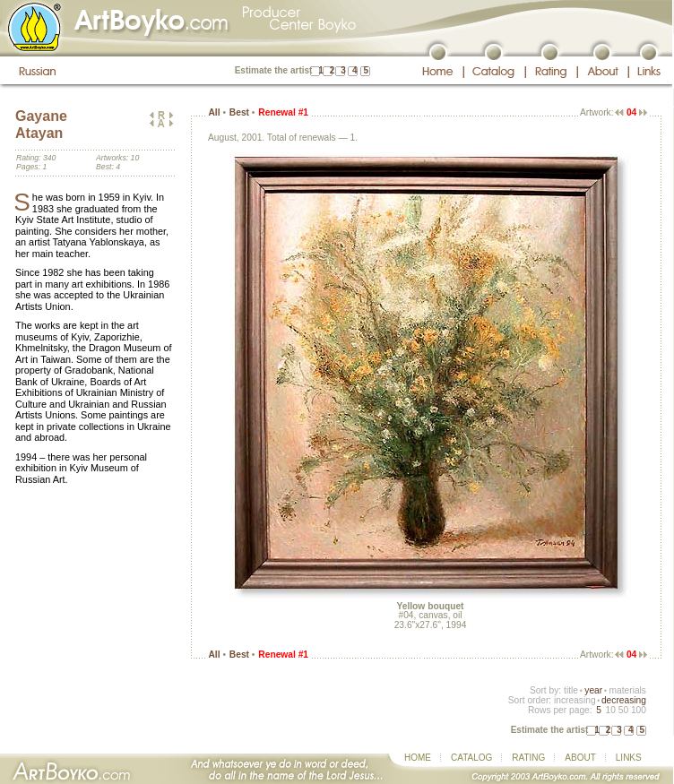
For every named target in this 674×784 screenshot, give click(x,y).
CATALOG (471, 758)
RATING (528, 758)
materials (627, 690)
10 (610, 710)
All (214, 112)
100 (639, 710)
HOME (418, 758)
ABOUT (580, 758)
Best (239, 112)
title (571, 690)
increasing (575, 700)
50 (623, 710)
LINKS (629, 758)
